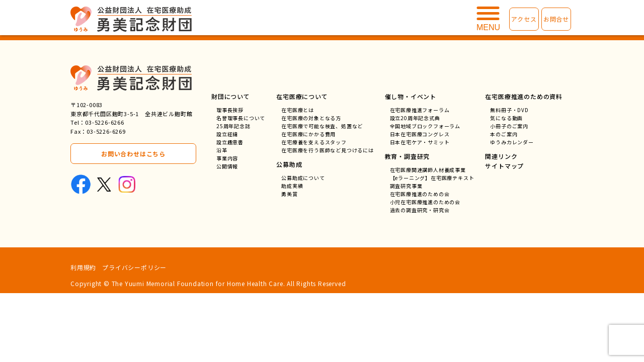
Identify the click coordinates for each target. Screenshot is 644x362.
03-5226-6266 (105, 122)
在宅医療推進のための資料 (524, 96)
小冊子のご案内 (509, 126)
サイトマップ (504, 166)
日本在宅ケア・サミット (420, 142)
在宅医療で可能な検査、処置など (322, 126)
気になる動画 (506, 118)
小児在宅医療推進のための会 (425, 202)
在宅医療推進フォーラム (420, 110)
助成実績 (292, 186)
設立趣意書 (230, 142)
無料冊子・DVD (509, 110)
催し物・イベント (411, 96)
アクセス (524, 19)
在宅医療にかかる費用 (308, 134)
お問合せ (556, 19)
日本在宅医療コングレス (420, 134)
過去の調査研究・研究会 (420, 210)
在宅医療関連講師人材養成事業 (428, 170)
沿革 (222, 150)
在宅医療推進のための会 (420, 194)
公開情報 (227, 166)
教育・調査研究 (408, 156)
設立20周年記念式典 (415, 118)
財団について (231, 96)
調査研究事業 (406, 186)
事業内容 (227, 158)
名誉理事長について (241, 118)
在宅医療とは (298, 110)
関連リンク (501, 156)
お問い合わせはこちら (133, 154)
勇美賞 (289, 194)
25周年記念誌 (233, 126)
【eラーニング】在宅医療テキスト (432, 178)
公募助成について (303, 178)
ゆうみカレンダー (512, 142)
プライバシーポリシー (134, 267)
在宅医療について (302, 96)
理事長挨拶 (230, 110)
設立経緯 (227, 134)
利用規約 (83, 267)
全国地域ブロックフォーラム (425, 126)
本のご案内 (504, 134)
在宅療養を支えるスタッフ (314, 142)
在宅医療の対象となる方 (311, 118)
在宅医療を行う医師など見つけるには (328, 150)
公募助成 (289, 164)
